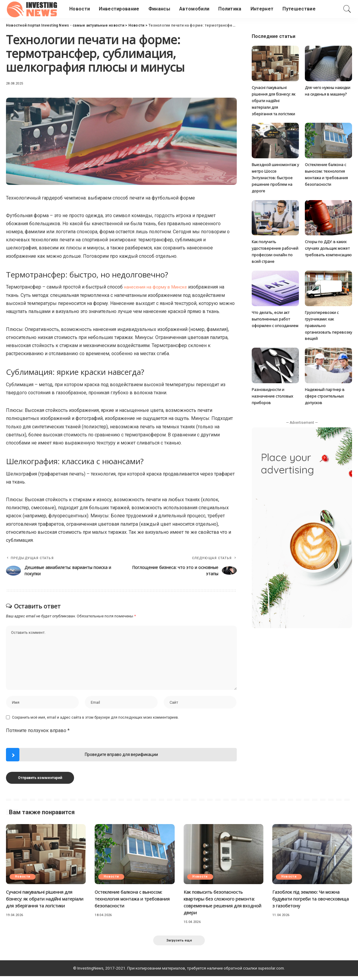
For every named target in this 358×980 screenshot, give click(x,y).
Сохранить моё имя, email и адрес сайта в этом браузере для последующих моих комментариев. (95, 720)
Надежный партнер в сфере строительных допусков (325, 392)
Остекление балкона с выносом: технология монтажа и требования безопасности (132, 901)
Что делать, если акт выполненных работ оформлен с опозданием (275, 316)
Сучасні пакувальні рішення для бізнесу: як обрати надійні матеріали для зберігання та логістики (274, 100)
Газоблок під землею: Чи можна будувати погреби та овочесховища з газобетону (310, 901)
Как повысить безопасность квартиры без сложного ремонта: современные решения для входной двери (223, 905)
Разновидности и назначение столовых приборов (273, 392)
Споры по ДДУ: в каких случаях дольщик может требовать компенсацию (328, 246)
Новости (23, 879)
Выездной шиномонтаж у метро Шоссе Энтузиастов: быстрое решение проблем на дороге (274, 176)
